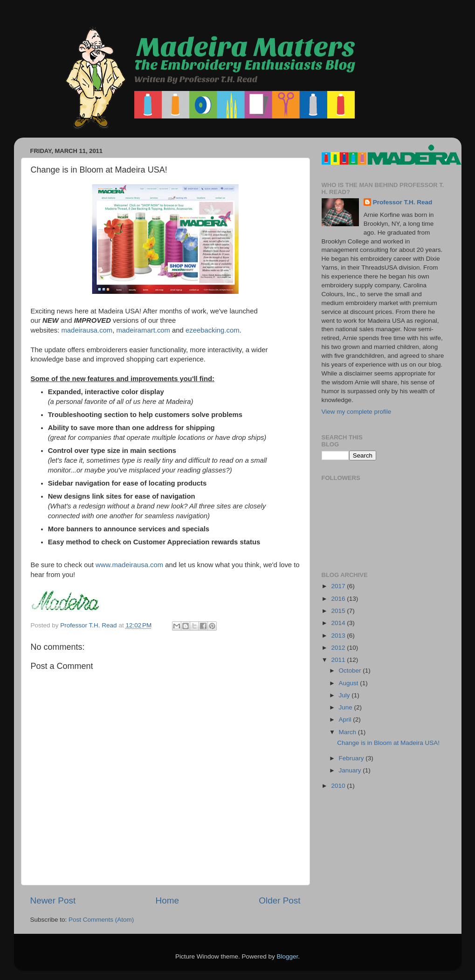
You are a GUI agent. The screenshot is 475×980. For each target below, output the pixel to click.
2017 (339, 586)
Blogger (288, 956)
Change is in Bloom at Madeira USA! (388, 743)
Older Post (279, 900)
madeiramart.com (143, 330)
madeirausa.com (87, 330)
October (351, 671)
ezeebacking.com (213, 330)
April (346, 719)
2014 (339, 623)
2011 (339, 660)
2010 (339, 786)
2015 (339, 611)
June (347, 707)
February (352, 758)
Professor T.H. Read (403, 202)
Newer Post (53, 900)
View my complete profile (357, 412)
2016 (339, 599)
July (345, 695)
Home (167, 900)
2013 (339, 636)
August (350, 683)
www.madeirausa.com (129, 565)
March (348, 732)
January (351, 770)
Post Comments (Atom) (101, 920)
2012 (339, 648)
